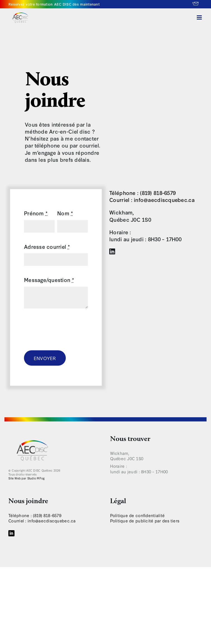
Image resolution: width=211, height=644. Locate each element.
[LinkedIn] (11, 533)
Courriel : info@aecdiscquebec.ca (152, 200)
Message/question (49, 280)
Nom (65, 213)
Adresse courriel (47, 246)
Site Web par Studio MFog (26, 478)
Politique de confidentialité (138, 515)
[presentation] (66, 329)
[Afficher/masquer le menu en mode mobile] (200, 17)
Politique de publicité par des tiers (145, 521)
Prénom (36, 213)
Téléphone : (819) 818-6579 (142, 193)
